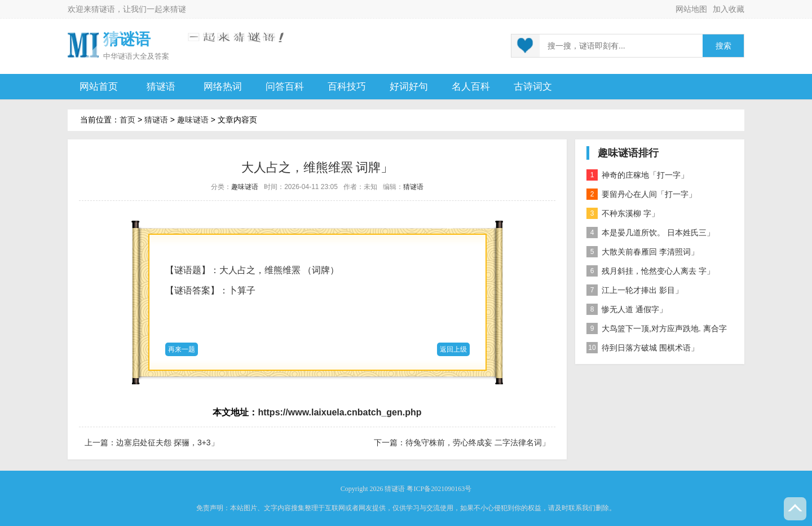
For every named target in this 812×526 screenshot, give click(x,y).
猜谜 (178, 9)
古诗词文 (533, 87)
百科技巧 (347, 87)
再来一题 (182, 349)
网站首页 (99, 87)
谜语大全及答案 (144, 56)
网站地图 (691, 9)
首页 (127, 120)
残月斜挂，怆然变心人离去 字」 (650, 271)
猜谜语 (103, 9)
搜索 (723, 46)
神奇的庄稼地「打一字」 (637, 175)
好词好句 (409, 87)
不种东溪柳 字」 (623, 213)
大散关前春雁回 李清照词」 (643, 252)
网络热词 (223, 87)
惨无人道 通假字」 (627, 309)
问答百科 (285, 87)
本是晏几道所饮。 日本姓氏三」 (650, 233)
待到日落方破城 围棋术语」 (643, 348)
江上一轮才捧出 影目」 (635, 290)
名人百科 (471, 87)
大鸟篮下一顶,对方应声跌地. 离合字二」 (657, 330)
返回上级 (453, 349)
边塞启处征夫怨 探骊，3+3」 (167, 442)
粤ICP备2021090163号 (439, 489)
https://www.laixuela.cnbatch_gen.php (339, 412)
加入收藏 (729, 9)
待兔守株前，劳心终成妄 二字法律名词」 (478, 442)
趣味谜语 (193, 120)
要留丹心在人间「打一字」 (641, 194)
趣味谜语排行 (628, 153)
